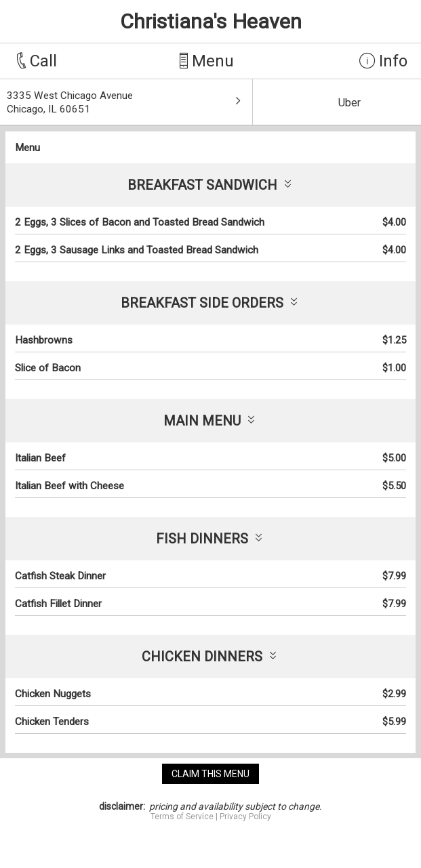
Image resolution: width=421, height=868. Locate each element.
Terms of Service (182, 817)
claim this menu (210, 774)
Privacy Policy (245, 817)
